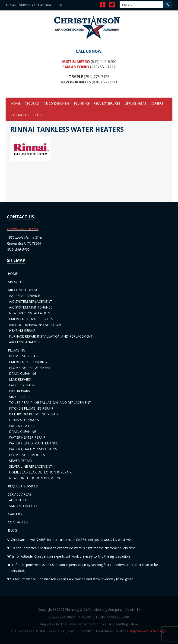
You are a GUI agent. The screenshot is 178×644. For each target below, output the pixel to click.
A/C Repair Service (24, 296)
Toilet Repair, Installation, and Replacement (50, 402)
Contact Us (20, 115)
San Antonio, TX (23, 506)
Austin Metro (76, 62)
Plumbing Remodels (27, 455)
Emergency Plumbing (28, 362)
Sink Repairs (20, 397)
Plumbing (82, 103)
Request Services (107, 103)
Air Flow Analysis (25, 342)
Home (16, 103)
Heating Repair (22, 330)
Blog (38, 115)
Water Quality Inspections (33, 449)
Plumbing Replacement (30, 368)
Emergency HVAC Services (31, 319)
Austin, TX (18, 500)
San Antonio (76, 67)
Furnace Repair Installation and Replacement (51, 336)
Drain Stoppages (24, 420)
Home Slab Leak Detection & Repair (40, 472)
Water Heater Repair (27, 437)
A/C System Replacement (31, 301)
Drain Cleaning (23, 373)
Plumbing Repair (24, 356)
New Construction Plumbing (35, 478)
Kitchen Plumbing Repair (31, 408)
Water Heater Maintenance (33, 443)
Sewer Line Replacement (31, 466)
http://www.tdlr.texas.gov (149, 631)
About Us (32, 103)
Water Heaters (22, 426)
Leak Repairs (20, 379)
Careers (157, 103)
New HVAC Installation (30, 313)
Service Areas (136, 103)
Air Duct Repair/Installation (35, 325)
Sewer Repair (20, 461)
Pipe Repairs (19, 391)
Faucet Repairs (22, 385)
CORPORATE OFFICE (23, 229)
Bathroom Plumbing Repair (34, 414)
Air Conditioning (57, 103)
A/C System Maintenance (31, 307)
